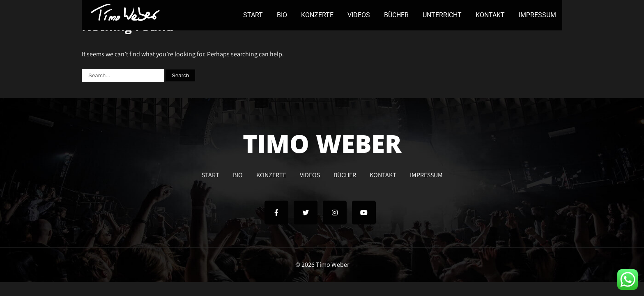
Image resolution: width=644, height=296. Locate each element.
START (253, 15)
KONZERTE (317, 15)
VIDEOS (359, 15)
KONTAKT (490, 15)
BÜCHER (396, 15)
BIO (282, 15)
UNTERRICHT (442, 15)
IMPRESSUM (537, 15)
